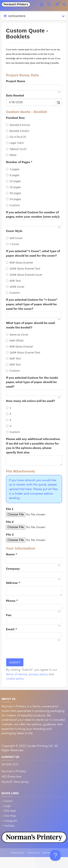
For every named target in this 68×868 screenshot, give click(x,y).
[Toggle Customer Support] (55, 855)
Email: (12, 629)
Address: (13, 583)
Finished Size (15, 118)
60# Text (13, 364)
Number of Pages (19, 162)
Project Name (16, 81)
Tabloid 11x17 (16, 149)
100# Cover (15, 287)
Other (11, 155)
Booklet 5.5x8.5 (17, 131)
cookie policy (15, 678)
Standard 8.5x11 (18, 125)
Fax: (9, 615)
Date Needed (15, 95)
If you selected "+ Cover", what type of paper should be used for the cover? (33, 253)
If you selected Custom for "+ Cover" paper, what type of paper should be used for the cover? (32, 304)
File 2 (10, 522)
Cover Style (14, 231)
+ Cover (13, 244)
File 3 (10, 534)
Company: (13, 568)
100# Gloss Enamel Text (23, 269)
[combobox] (30, 102)
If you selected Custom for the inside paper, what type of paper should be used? (32, 382)
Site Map (10, 816)
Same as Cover (17, 335)
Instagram (11, 821)
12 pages (13, 181)
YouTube (9, 826)
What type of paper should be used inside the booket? (30, 325)
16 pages (13, 187)
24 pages (14, 199)
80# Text (13, 281)
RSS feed (10, 811)
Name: (12, 554)
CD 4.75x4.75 (16, 137)
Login (8, 806)
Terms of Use (33, 853)
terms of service (17, 674)
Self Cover (14, 238)
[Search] (49, 4)
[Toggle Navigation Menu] (64, 4)
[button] (58, 102)
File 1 (10, 509)
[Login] (42, 4)
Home (8, 801)
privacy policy (38, 674)
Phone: (12, 601)
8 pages (13, 175)
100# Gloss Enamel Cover (24, 275)
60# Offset (15, 341)
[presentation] (34, 648)
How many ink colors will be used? (30, 401)
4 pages (13, 169)
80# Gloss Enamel (19, 263)
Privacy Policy (18, 853)
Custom (13, 205)
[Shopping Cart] (57, 4)
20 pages (14, 193)
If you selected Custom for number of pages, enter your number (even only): (33, 214)
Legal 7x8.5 (15, 143)
